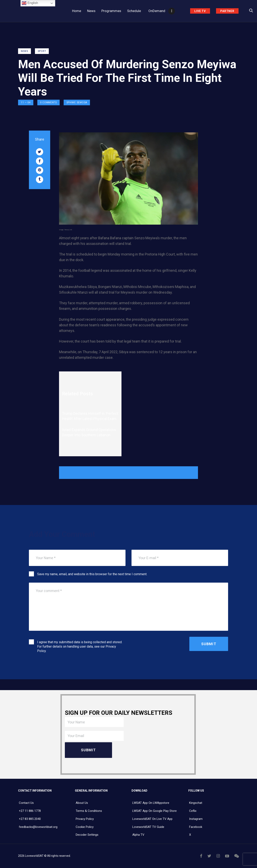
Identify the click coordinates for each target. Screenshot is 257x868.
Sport (42, 51)
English (30, 3)
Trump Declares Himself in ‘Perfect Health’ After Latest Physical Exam (90, 416)
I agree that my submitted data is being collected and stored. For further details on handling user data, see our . (80, 646)
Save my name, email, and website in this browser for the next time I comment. (92, 574)
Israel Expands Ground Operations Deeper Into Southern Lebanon (89, 432)
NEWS (24, 51)
